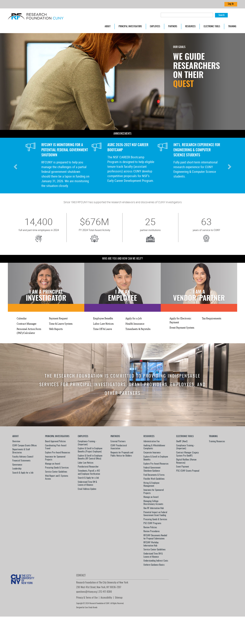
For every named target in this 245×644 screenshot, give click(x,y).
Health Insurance (135, 324)
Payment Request (58, 319)
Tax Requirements (212, 319)
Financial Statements (21, 461)
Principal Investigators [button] (130, 26)
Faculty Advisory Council (23, 457)
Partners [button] (173, 26)
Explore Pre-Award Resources (58, 453)
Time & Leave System (61, 324)
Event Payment (183, 467)
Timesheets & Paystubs (138, 329)
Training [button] (232, 26)
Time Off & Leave (103, 329)
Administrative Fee (152, 441)
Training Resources (217, 441)
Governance (17, 465)
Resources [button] (190, 26)
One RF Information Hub (154, 508)
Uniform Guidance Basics (154, 565)
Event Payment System (182, 328)
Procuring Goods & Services (57, 468)
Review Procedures (152, 531)
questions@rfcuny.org (87, 592)
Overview (16, 441)
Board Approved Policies (55, 441)
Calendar (22, 319)
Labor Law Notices (103, 324)
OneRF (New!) (182, 441)
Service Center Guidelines (56, 472)
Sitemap (119, 598)
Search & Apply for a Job (23, 473)
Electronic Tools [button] (212, 26)
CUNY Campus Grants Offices (24, 446)
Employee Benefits (103, 319)
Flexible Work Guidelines (154, 479)
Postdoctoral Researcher (88, 467)
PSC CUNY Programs (152, 523)
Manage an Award (53, 464)
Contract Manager (27, 324)
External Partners (118, 441)
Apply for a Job (134, 319)
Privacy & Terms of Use (87, 598)
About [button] (108, 26)
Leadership (17, 469)
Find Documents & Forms (154, 475)
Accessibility (106, 598)
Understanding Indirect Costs (156, 561)
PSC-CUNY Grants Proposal (188, 471)
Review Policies (150, 527)
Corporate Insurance (152, 453)
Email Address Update (87, 489)
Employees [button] (155, 26)
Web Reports (56, 329)
